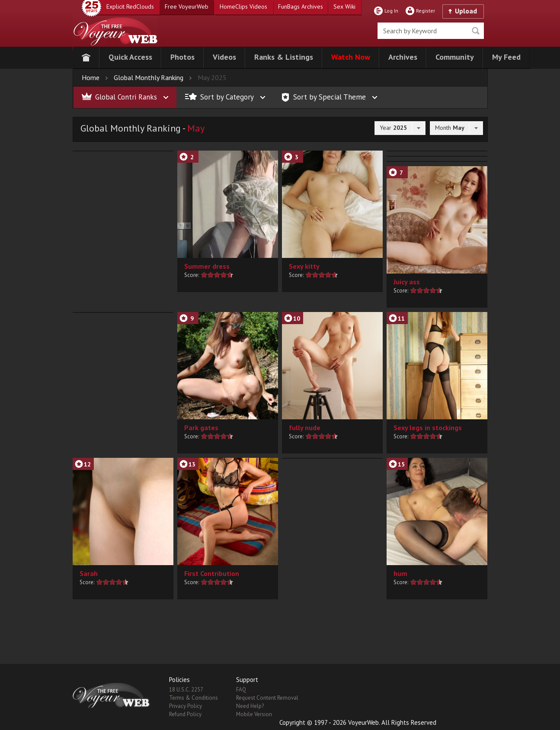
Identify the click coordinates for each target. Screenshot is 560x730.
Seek (476, 31)
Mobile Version (254, 714)
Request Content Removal (267, 698)
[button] (130, 58)
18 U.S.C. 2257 (186, 690)
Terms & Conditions (194, 698)
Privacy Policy (186, 706)
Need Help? (250, 706)
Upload (466, 11)
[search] (431, 31)
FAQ (241, 690)
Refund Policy (185, 714)
